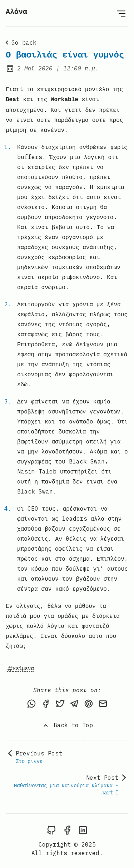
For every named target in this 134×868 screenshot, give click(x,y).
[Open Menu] (121, 13)
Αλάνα (16, 12)
